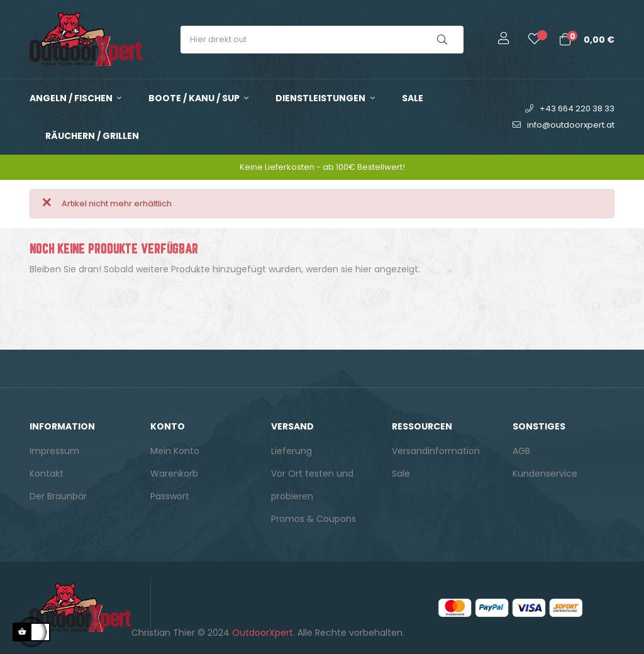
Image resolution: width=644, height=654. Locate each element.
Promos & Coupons (314, 519)
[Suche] (322, 301)
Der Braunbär (58, 496)
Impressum (54, 451)
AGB (521, 451)
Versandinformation (436, 451)
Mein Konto (175, 451)
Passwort (170, 496)
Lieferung (291, 451)
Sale (401, 474)
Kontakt (47, 474)
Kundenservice (545, 474)
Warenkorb (174, 474)
